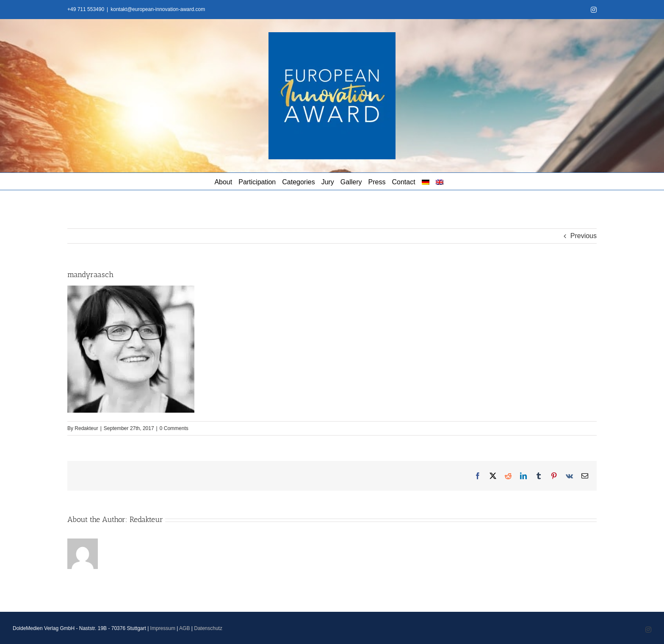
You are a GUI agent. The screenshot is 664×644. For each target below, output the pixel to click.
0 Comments (174, 428)
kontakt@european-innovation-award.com (158, 9)
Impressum (163, 628)
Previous (584, 236)
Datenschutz (208, 628)
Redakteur (86, 428)
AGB (184, 628)
